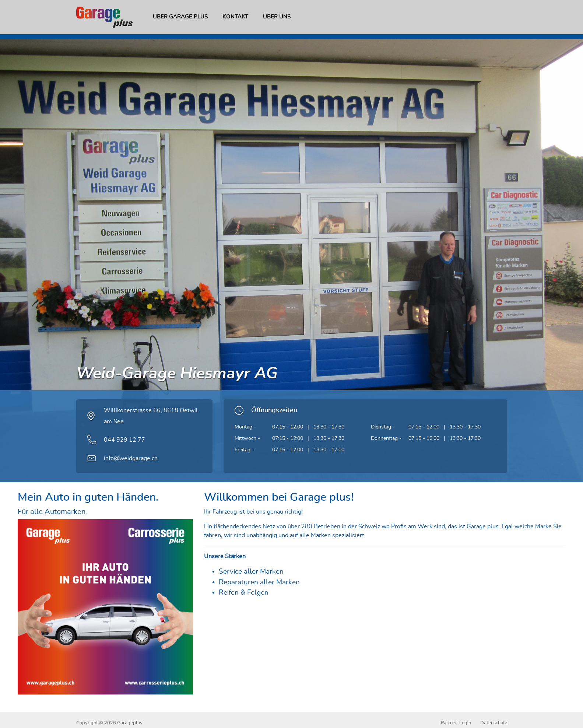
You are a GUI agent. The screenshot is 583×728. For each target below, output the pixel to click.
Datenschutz (494, 723)
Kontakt (235, 17)
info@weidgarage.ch (131, 458)
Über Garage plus (180, 17)
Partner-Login (456, 723)
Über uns (277, 17)
